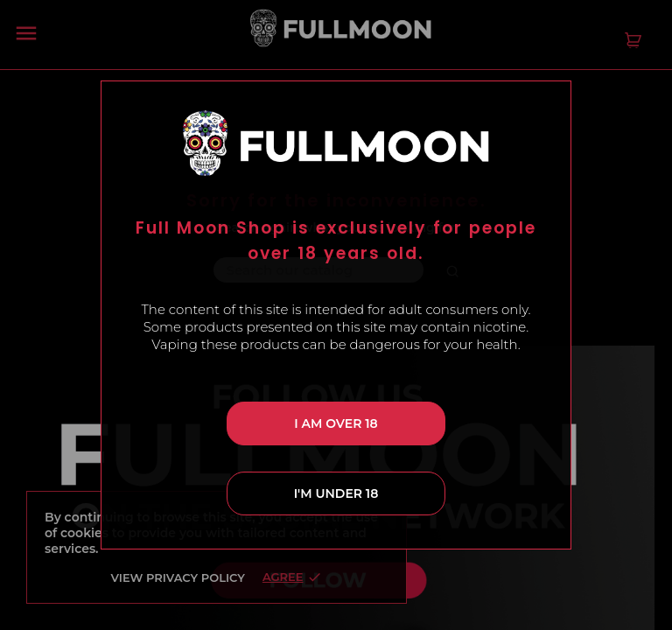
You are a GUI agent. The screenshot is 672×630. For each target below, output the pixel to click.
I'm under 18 (336, 493)
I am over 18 (336, 423)
